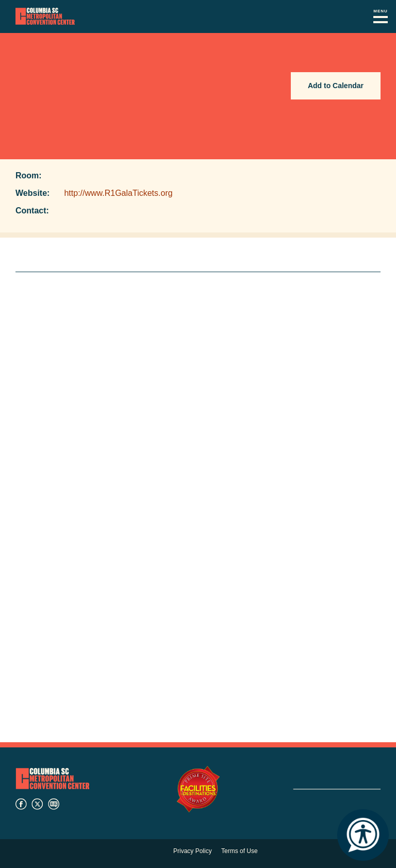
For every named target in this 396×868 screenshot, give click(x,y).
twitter (37, 804)
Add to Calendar (336, 86)
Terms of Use (240, 851)
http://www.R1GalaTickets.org (118, 193)
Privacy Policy (193, 851)
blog (54, 804)
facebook (21, 804)
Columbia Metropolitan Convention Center (45, 16)
